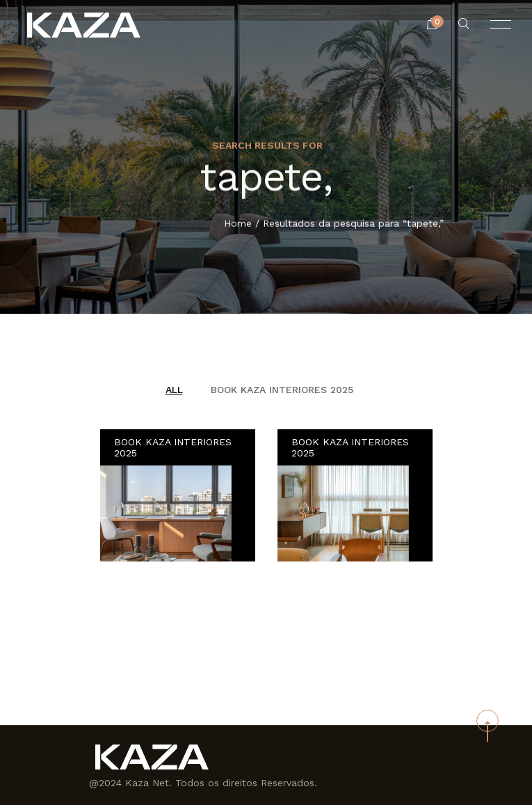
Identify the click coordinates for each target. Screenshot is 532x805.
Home (238, 224)
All (174, 390)
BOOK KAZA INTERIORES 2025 (282, 390)
